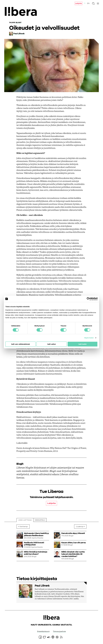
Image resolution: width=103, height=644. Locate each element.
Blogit (19, 22)
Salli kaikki (82, 344)
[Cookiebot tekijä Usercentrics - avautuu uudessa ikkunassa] (88, 299)
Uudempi (80, 527)
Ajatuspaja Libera (22, 12)
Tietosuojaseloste (59, 632)
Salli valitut (51, 344)
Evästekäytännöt (43, 632)
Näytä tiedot (89, 338)
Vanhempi (24, 527)
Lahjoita (79, 4)
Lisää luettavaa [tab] (25, 520)
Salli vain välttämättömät (21, 344)
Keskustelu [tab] (40, 520)
